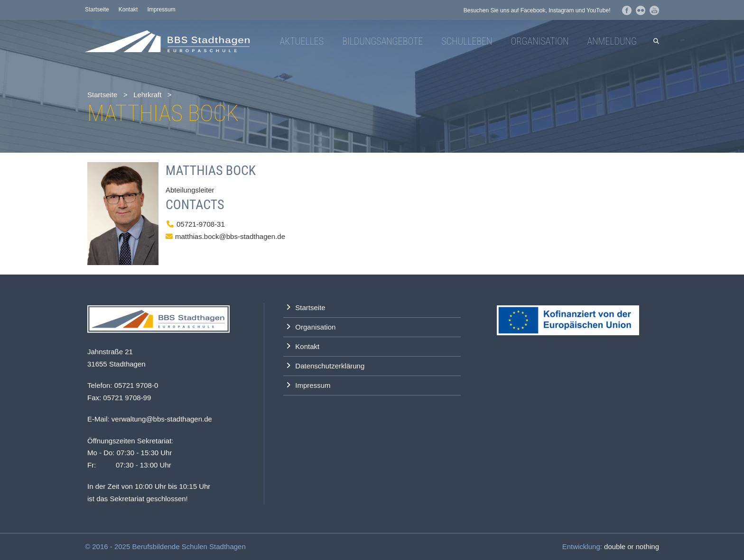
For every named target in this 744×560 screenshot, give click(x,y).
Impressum (161, 9)
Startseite (97, 9)
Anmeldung (612, 41)
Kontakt (128, 9)
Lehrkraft (147, 95)
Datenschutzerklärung (330, 366)
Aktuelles (302, 41)
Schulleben (467, 41)
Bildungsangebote (382, 41)
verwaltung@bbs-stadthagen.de (162, 419)
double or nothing (632, 546)
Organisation (539, 41)
